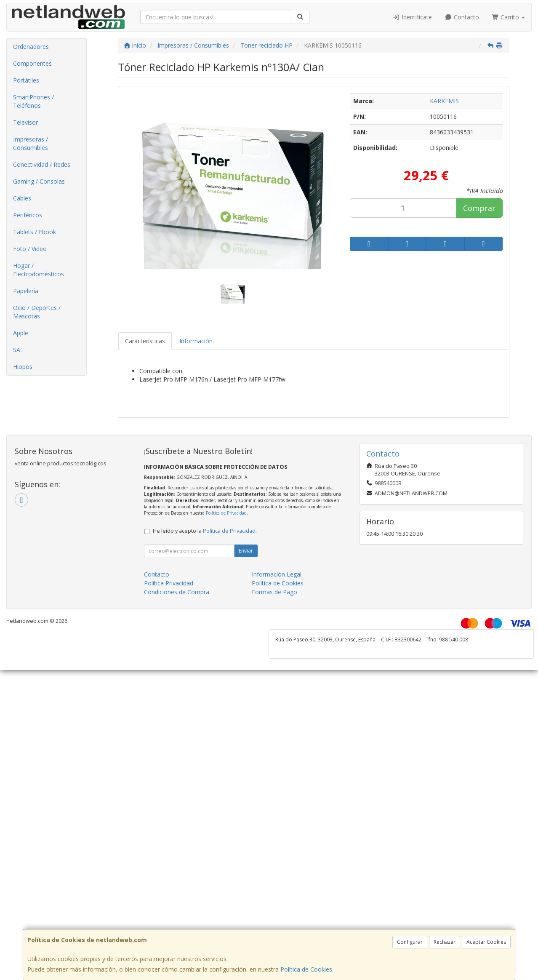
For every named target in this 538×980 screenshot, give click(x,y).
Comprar (479, 208)
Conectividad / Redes (42, 164)
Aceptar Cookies (486, 942)
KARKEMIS (444, 101)
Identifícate (413, 17)
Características (145, 341)
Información (196, 341)
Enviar (246, 551)
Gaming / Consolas (39, 181)
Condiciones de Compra (177, 592)
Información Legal (277, 574)
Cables (22, 198)
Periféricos (28, 215)
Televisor (25, 122)
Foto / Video (30, 249)
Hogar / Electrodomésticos (39, 270)
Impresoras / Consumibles (31, 143)
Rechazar (445, 942)
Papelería (26, 291)
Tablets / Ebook (35, 232)
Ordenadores (31, 47)
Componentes (32, 63)
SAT (19, 350)
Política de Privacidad (226, 513)
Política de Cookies (306, 969)
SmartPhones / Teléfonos (33, 101)
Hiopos (23, 367)
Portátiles (26, 80)
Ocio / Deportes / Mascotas (37, 312)
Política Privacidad (169, 583)
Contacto (462, 17)
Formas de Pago (274, 592)
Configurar (410, 942)
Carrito (509, 17)
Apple (21, 333)
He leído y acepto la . (205, 531)
